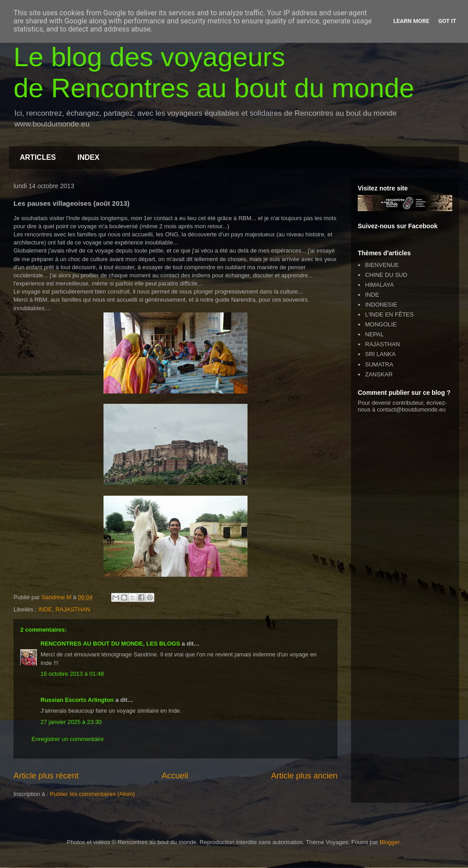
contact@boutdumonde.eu (412, 409)
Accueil (175, 776)
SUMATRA (379, 364)
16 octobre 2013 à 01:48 (72, 674)
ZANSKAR (379, 374)
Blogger (390, 842)
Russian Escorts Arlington (77, 700)
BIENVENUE (382, 265)
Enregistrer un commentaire (67, 739)
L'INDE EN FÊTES (389, 314)
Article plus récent (46, 776)
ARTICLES (38, 157)
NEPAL (374, 334)
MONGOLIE (381, 324)
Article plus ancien (304, 776)
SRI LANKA (380, 354)
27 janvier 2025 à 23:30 (71, 722)
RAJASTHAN (73, 609)
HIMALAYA (379, 285)
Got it (447, 21)
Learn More (411, 21)
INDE (45, 609)
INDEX (88, 157)
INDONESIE (381, 305)
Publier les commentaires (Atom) (92, 794)
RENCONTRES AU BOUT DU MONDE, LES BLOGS (110, 644)
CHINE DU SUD (386, 275)
